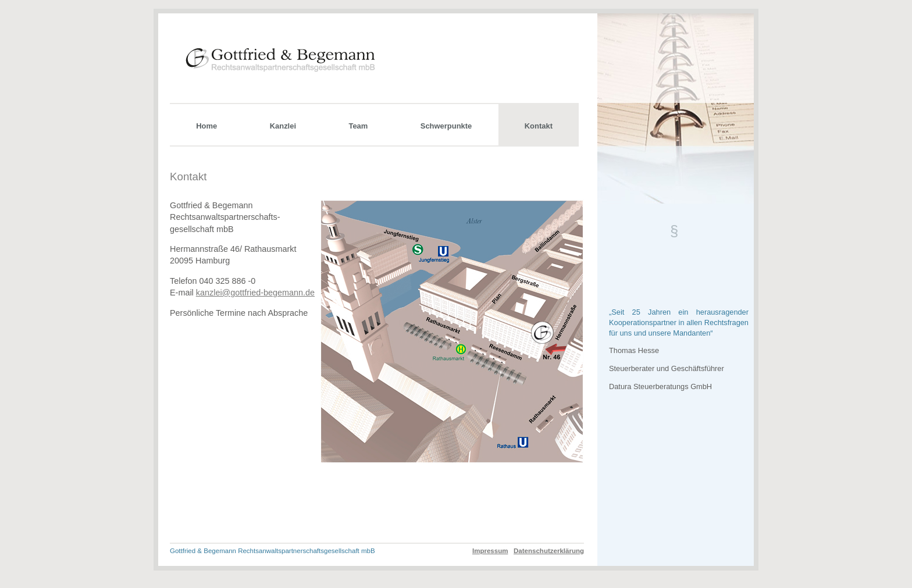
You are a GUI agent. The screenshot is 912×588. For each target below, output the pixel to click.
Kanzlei (283, 126)
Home (206, 126)
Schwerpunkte (446, 126)
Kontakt (539, 126)
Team (358, 126)
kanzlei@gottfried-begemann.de (255, 293)
